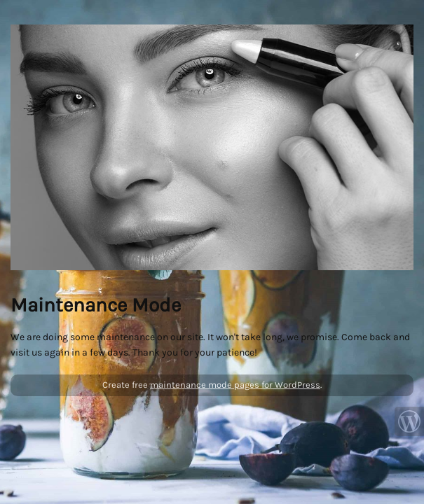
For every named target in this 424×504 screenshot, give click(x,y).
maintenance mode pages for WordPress (235, 385)
